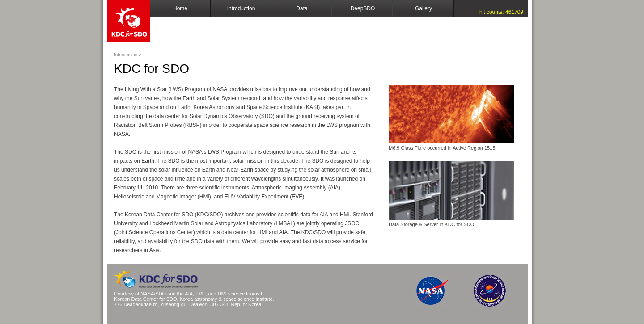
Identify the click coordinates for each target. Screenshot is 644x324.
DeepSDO (363, 8)
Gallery (424, 8)
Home (180, 8)
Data (302, 8)
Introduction (241, 8)
